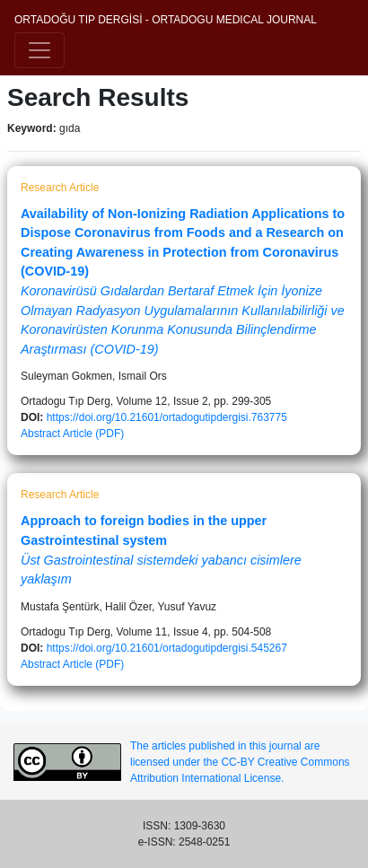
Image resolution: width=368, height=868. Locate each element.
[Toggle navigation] (39, 50)
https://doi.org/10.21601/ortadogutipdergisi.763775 (167, 417)
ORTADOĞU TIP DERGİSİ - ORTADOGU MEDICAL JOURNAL (166, 20)
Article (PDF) (94, 434)
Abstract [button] (40, 434)
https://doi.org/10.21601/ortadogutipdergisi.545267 (167, 648)
